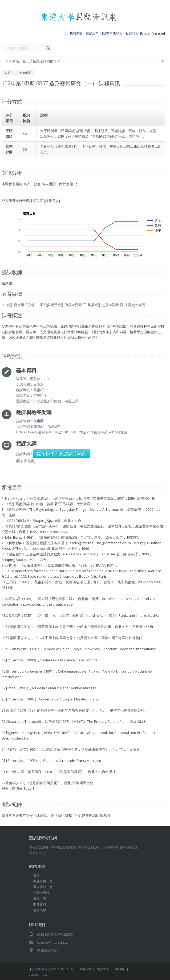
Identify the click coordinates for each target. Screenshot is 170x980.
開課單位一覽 (43, 881)
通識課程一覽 (43, 887)
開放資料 (40, 904)
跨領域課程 (41, 893)
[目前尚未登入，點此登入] (121, 33)
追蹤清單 (92, 33)
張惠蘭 (7, 283)
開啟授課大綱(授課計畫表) (62, 454)
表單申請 (40, 899)
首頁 (37, 875)
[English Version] (153, 33)
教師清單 (40, 910)
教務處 (120, 969)
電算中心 (103, 969)
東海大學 (35, 969)
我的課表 (76, 33)
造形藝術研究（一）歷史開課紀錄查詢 (80, 815)
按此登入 (52, 201)
